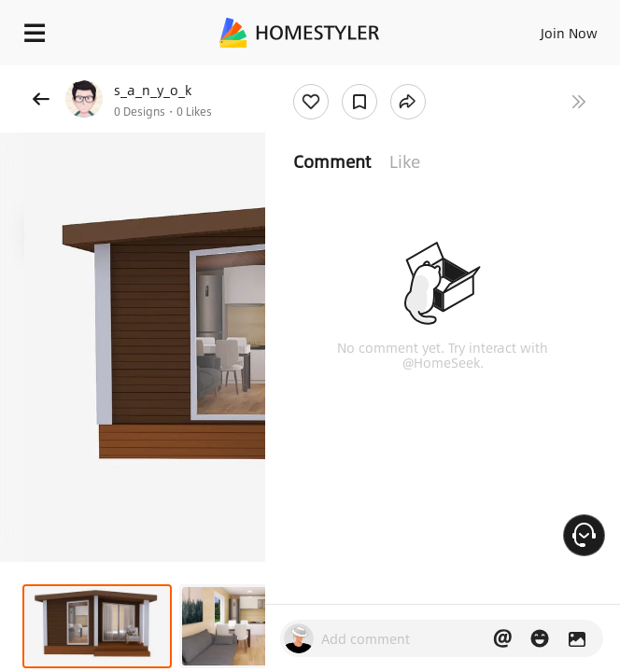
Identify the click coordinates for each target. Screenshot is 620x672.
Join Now (569, 33)
